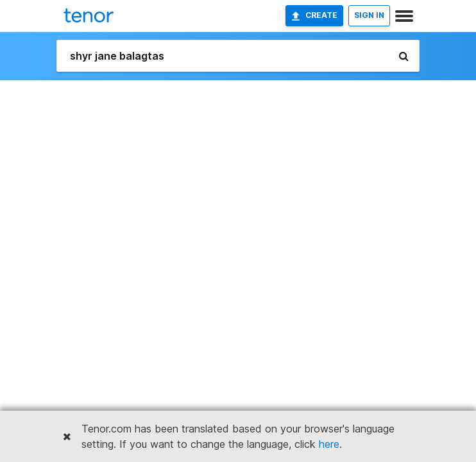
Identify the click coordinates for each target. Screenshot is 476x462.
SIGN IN (369, 15)
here (329, 444)
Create (314, 15)
